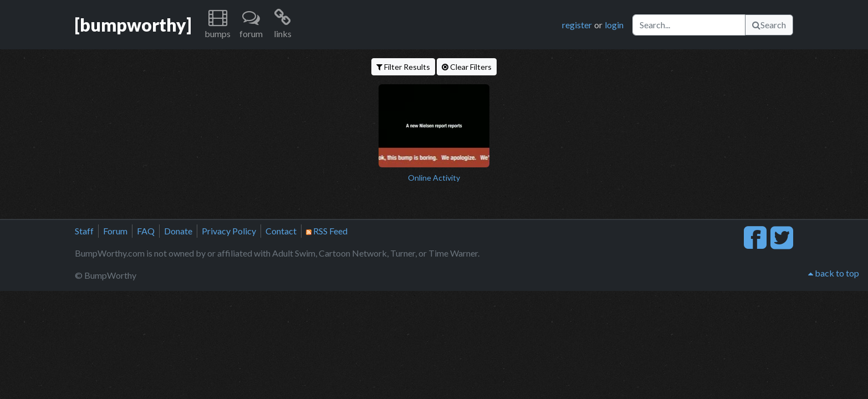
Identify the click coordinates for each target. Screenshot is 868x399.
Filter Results (403, 67)
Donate (178, 231)
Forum (115, 231)
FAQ (146, 231)
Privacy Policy (229, 231)
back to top (834, 273)
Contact (281, 231)
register (577, 25)
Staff (84, 231)
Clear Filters (467, 67)
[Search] (689, 25)
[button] (218, 25)
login (614, 25)
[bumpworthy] (133, 25)
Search (769, 25)
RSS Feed (327, 231)
